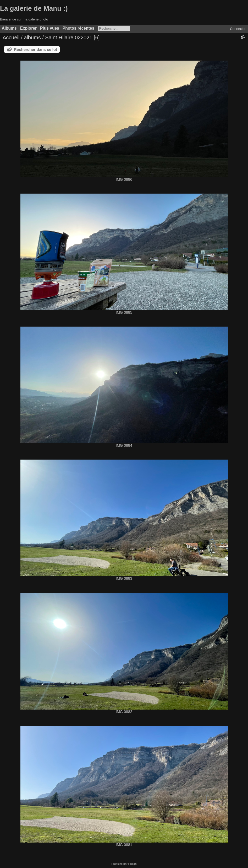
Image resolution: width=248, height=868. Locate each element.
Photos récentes (78, 28)
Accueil (11, 38)
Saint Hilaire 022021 (69, 38)
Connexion (238, 29)
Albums (9, 28)
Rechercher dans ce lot (35, 49)
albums (32, 38)
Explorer (28, 28)
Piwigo (133, 864)
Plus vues (50, 28)
